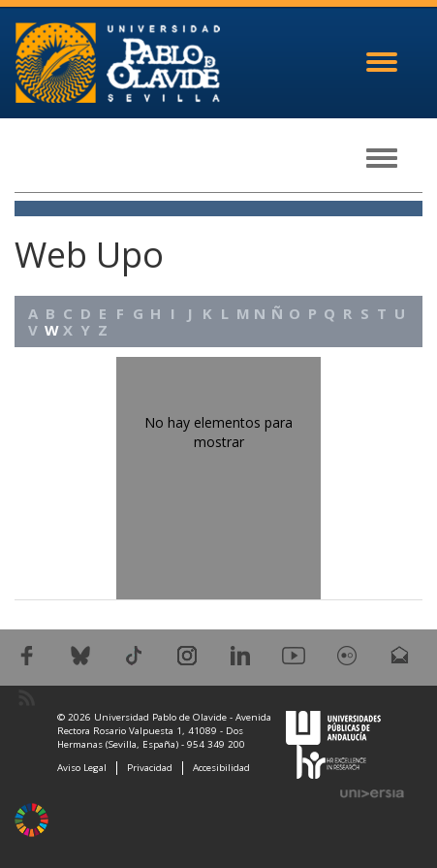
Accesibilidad (221, 768)
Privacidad (150, 768)
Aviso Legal (82, 768)
